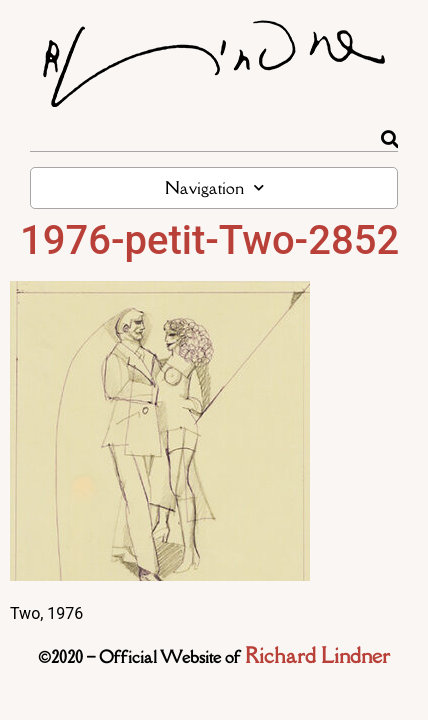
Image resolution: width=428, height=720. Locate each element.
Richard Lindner (317, 655)
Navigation (214, 187)
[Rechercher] (389, 139)
